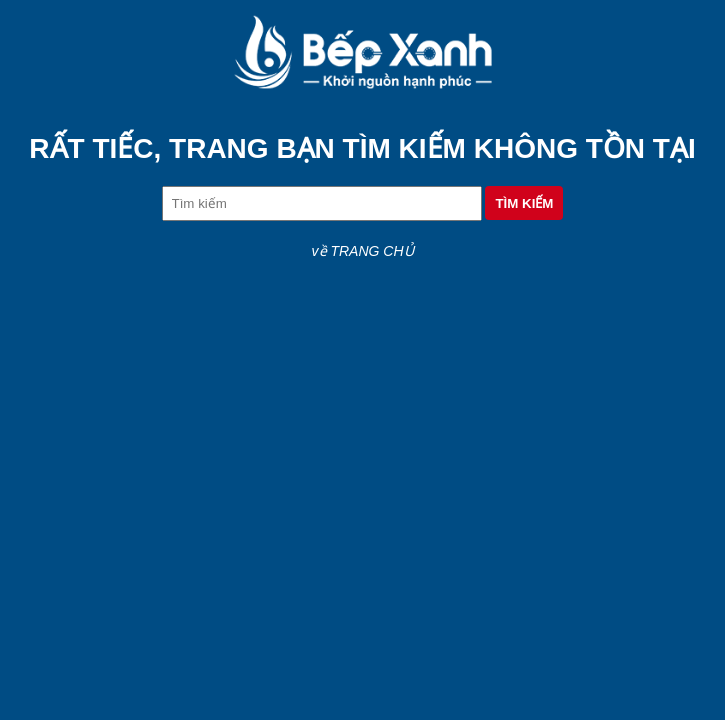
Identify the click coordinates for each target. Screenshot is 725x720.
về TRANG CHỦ (363, 251)
